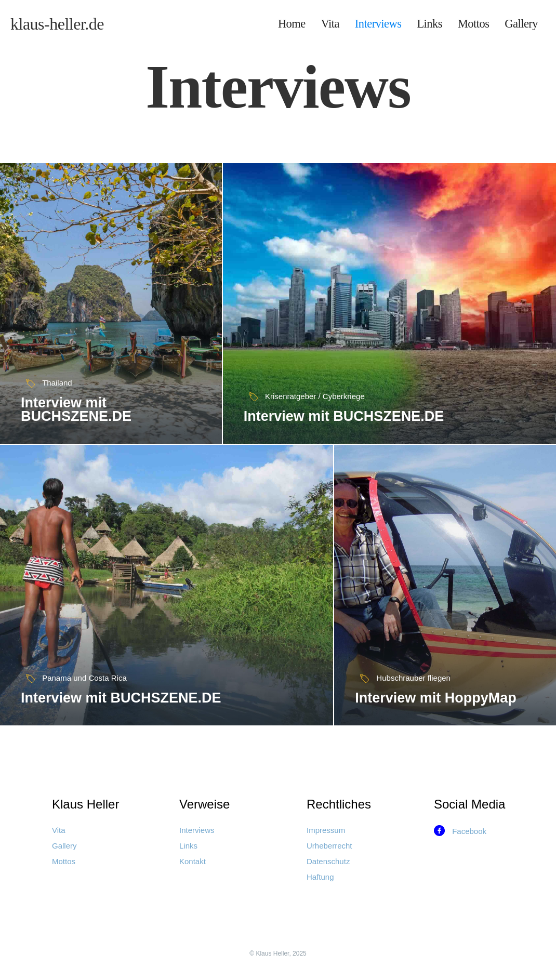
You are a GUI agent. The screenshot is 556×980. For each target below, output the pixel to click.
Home (292, 24)
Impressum (326, 830)
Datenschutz (328, 861)
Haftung (320, 877)
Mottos (473, 24)
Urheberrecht (329, 846)
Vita (330, 24)
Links (429, 24)
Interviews (378, 24)
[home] (57, 24)
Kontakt (193, 861)
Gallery (521, 24)
